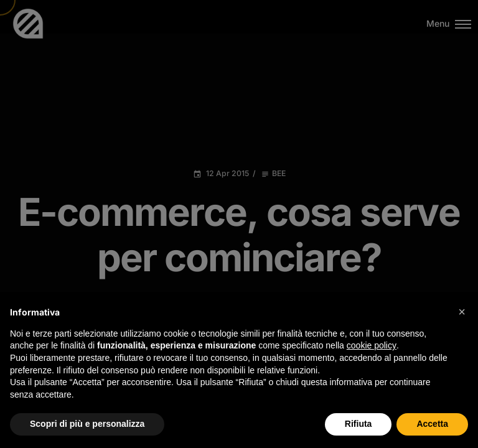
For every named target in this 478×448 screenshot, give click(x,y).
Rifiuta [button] (358, 424)
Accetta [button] (432, 424)
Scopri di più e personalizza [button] (87, 424)
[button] (462, 312)
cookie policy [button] (372, 345)
